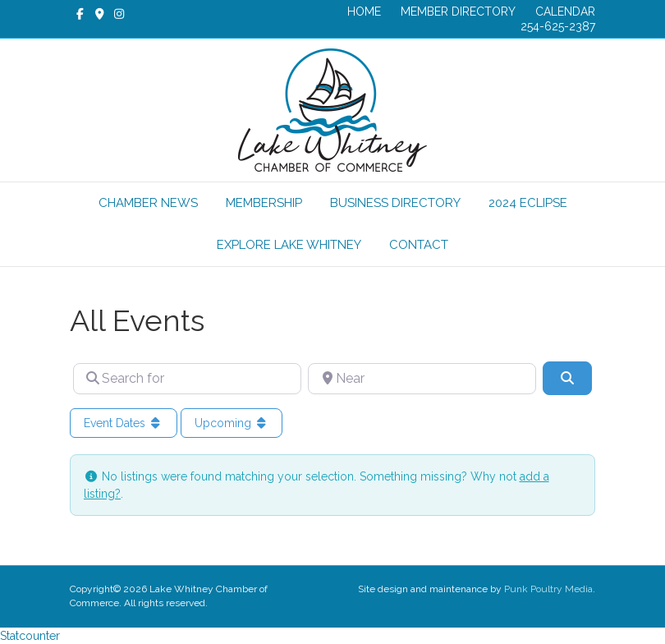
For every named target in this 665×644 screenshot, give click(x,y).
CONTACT (419, 245)
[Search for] (187, 379)
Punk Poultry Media (548, 589)
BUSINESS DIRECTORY (395, 203)
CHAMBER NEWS (148, 203)
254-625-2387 (558, 26)
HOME (364, 11)
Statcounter (30, 636)
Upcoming (232, 423)
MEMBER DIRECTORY (458, 11)
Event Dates (124, 423)
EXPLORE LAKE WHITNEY (289, 245)
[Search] (567, 378)
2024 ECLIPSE (528, 203)
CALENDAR (565, 11)
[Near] (422, 379)
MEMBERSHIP (264, 203)
